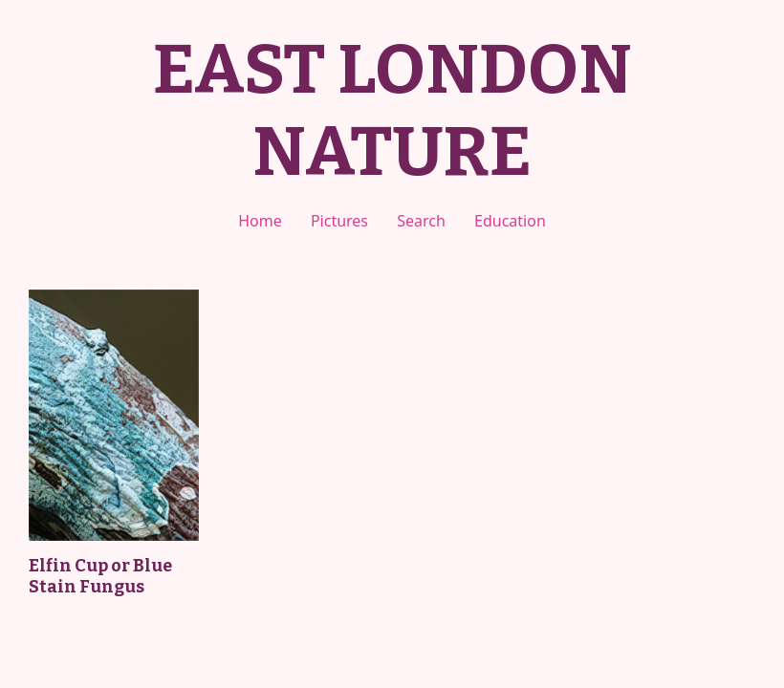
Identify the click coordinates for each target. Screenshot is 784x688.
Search (421, 221)
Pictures (339, 221)
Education (510, 221)
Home (260, 221)
